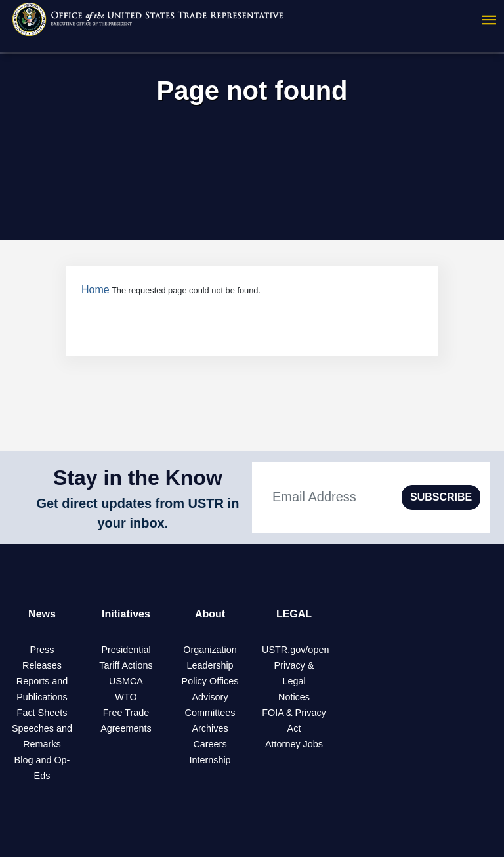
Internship (210, 760)
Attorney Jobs (294, 744)
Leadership (210, 665)
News (42, 614)
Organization (210, 650)
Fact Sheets (42, 713)
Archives (210, 728)
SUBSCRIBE (441, 497)
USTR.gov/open (295, 650)
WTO (126, 697)
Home (95, 290)
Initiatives (126, 614)
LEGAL (294, 614)
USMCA (126, 681)
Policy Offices (210, 681)
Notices (294, 697)
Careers (210, 744)
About (210, 614)
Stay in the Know (138, 478)
